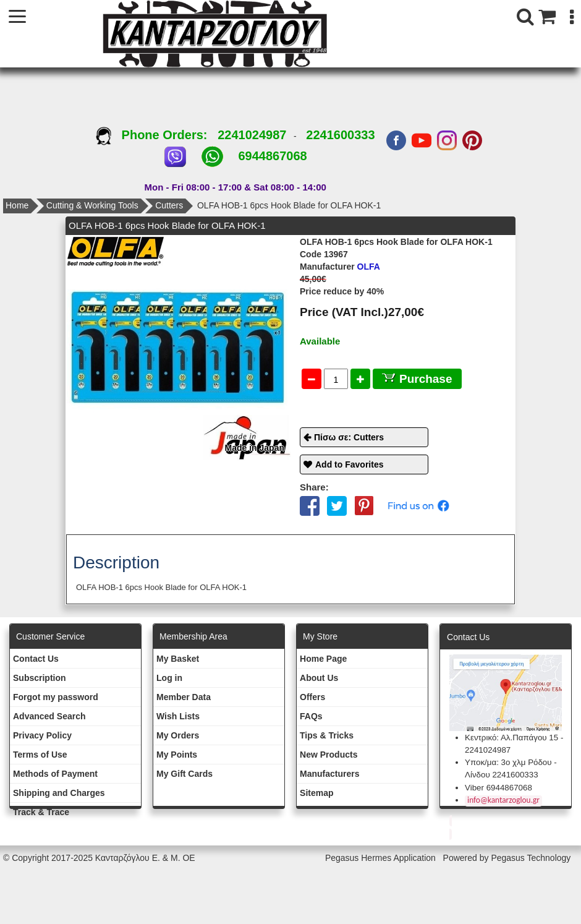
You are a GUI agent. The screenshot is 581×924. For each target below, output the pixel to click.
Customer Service (50, 636)
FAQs (311, 716)
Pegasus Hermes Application (382, 858)
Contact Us (36, 659)
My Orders (178, 735)
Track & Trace (41, 812)
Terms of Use (40, 755)
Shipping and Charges (59, 793)
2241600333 (340, 135)
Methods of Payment (55, 774)
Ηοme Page (323, 659)
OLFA (340, 267)
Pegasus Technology (532, 858)
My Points (177, 755)
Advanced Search (49, 716)
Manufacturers (329, 774)
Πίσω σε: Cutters (349, 437)
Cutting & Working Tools (92, 205)
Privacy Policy (42, 735)
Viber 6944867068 (498, 788)
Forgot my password (56, 697)
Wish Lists (178, 716)
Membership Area (193, 636)
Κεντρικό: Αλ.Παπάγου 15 (511, 738)
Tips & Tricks (327, 735)
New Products (329, 755)
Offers (312, 697)
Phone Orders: (157, 135)
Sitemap (316, 793)
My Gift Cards (184, 774)
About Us (319, 678)
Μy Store (320, 636)
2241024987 (252, 135)
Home (17, 205)
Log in (169, 678)
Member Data (184, 697)
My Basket (178, 659)
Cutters (169, 205)
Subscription (40, 678)
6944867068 (272, 156)
